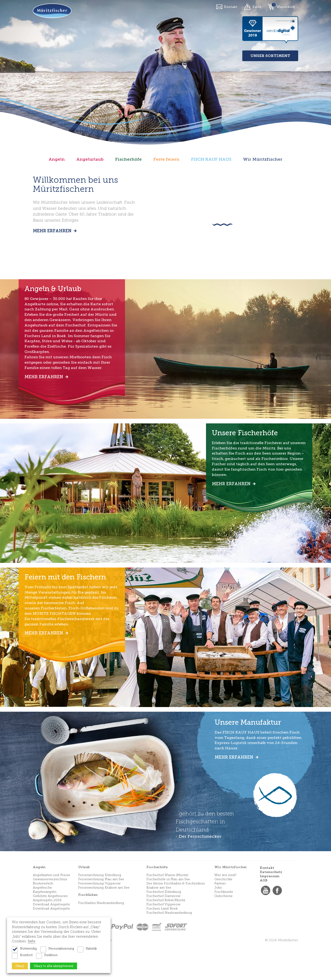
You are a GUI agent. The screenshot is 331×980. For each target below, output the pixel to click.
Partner (220, 919)
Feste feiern (166, 159)
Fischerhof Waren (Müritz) (167, 910)
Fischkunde (224, 927)
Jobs (218, 923)
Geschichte (223, 914)
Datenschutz (271, 907)
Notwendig (28, 948)
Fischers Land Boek (162, 944)
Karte (257, 7)
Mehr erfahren (53, 231)
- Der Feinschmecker (198, 871)
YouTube (266, 926)
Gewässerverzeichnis (50, 914)
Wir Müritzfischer (263, 159)
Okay (20, 966)
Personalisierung (61, 948)
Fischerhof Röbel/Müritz (166, 935)
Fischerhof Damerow (163, 931)
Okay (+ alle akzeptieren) (54, 966)
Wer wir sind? (225, 910)
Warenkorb (286, 7)
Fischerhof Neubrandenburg (169, 948)
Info (32, 941)
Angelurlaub (90, 159)
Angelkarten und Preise (51, 910)
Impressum (270, 911)
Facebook (277, 926)
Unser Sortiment (270, 56)
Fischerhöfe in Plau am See (168, 914)
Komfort (26, 955)
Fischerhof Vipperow (163, 939)
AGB (264, 915)
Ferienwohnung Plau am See (101, 914)
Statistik (91, 948)
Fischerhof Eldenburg (164, 927)
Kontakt (231, 7)
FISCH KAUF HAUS (211, 159)
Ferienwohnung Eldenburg (100, 910)
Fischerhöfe (128, 159)
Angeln (57, 159)
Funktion (51, 955)
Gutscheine (223, 931)
